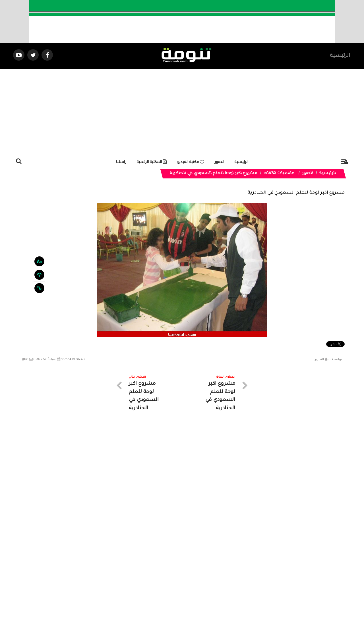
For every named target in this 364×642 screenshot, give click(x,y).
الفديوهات (196, 591)
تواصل (154, 591)
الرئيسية (340, 56)
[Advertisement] (182, 112)
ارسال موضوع (129, 591)
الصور (219, 162)
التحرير (319, 360)
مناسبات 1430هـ (279, 174)
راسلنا (121, 162)
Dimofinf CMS (187, 619)
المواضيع (218, 591)
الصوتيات (173, 591)
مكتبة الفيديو (191, 162)
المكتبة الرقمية (152, 162)
